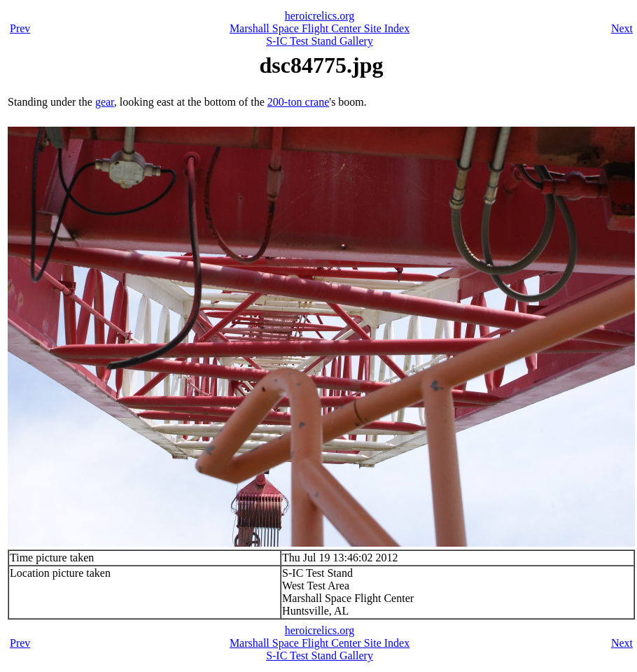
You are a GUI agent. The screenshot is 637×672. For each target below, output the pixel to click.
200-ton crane (298, 102)
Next (622, 28)
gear (105, 102)
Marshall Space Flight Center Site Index (320, 28)
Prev (20, 28)
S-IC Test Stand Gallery (320, 41)
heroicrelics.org (320, 16)
